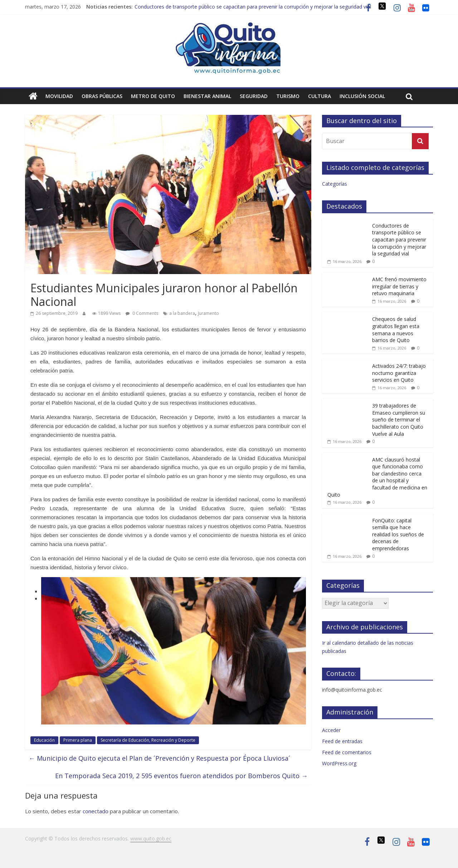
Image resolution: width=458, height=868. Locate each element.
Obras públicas (102, 96)
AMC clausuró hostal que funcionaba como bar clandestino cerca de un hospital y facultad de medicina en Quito (377, 477)
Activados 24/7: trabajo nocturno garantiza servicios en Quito (399, 373)
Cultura (320, 96)
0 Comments (142, 313)
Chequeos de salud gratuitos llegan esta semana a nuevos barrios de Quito (396, 330)
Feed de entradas (342, 741)
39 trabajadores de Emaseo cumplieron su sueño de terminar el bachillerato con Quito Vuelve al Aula (399, 420)
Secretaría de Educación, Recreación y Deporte (148, 740)
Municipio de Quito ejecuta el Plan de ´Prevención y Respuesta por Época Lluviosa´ (159, 758)
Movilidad (59, 96)
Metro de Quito (153, 96)
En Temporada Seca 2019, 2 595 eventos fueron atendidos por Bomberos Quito (181, 776)
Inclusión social (362, 96)
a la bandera (182, 313)
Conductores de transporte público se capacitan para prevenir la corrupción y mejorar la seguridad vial (253, 7)
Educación (44, 740)
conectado (96, 811)
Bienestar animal (207, 96)
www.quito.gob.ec (151, 838)
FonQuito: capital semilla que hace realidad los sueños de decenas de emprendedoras (398, 534)
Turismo (288, 96)
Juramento (208, 313)
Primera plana (78, 740)
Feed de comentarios (347, 752)
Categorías (335, 184)
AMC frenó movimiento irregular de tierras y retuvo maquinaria (399, 286)
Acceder (331, 730)
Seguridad (254, 96)
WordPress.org (339, 763)
